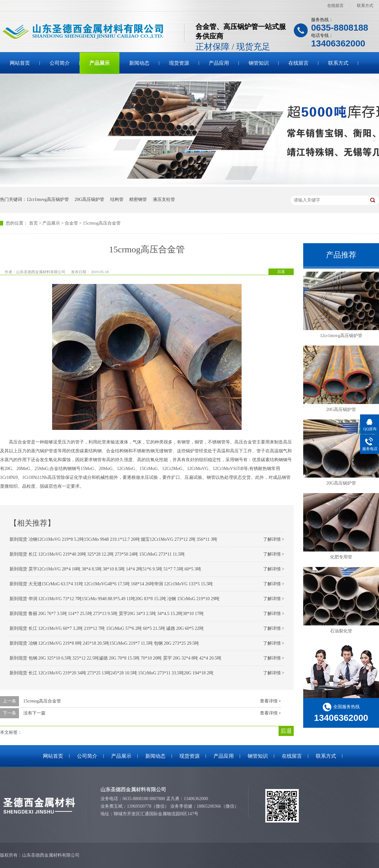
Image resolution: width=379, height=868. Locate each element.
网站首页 (20, 63)
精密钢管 (138, 199)
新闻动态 (139, 63)
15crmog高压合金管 (102, 223)
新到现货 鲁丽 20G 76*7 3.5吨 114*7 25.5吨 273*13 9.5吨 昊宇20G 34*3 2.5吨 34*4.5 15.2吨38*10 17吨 (107, 614)
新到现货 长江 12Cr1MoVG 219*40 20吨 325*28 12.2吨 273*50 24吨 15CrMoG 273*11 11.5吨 (97, 554)
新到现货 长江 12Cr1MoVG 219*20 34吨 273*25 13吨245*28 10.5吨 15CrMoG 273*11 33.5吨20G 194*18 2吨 (111, 673)
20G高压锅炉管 (89, 199)
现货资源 (179, 63)
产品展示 (99, 63)
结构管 (117, 199)
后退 (281, 272)
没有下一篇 (34, 713)
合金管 (71, 223)
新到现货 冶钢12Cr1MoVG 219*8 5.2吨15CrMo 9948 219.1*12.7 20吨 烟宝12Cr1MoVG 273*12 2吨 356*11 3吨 (113, 539)
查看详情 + (271, 701)
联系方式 (365, 6)
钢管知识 (259, 63)
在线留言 (335, 6)
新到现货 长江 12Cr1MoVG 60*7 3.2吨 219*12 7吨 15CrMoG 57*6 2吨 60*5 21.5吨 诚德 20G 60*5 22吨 (107, 628)
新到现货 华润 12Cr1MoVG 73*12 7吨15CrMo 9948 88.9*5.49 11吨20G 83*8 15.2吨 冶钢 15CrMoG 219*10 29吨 (114, 599)
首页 (33, 223)
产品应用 (219, 63)
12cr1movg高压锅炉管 (48, 199)
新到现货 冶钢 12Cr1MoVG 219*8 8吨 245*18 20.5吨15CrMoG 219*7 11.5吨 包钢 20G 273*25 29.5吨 (104, 643)
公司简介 (60, 63)
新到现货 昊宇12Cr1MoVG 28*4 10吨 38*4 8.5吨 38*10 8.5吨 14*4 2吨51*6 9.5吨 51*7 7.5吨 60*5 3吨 (105, 569)
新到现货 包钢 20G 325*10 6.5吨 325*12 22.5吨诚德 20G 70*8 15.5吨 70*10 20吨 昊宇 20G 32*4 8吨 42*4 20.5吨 (115, 658)
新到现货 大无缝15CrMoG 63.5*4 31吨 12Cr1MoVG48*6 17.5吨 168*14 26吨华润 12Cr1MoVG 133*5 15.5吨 (111, 584)
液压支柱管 (164, 199)
